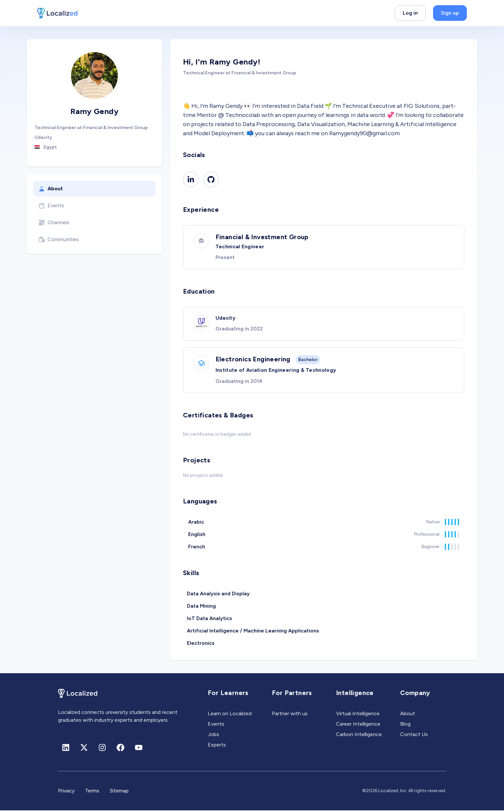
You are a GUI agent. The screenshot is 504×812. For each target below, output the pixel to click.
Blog (405, 725)
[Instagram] (102, 749)
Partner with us (290, 715)
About (51, 189)
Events (51, 206)
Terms (92, 792)
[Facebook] (120, 749)
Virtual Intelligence (358, 715)
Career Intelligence (358, 725)
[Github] (211, 180)
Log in (410, 13)
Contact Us (414, 736)
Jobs (213, 736)
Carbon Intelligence (359, 736)
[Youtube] (139, 749)
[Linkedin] (191, 180)
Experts (217, 746)
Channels (54, 223)
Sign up (450, 13)
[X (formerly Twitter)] (84, 749)
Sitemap (119, 792)
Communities (59, 239)
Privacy (66, 792)
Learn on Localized (230, 715)
